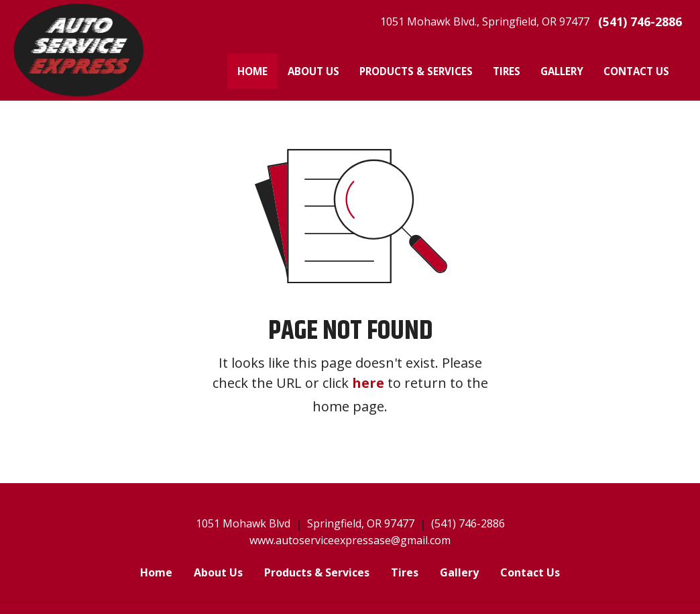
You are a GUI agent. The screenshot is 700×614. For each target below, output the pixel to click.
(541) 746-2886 (640, 21)
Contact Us (636, 71)
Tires (507, 71)
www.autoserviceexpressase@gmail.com (350, 540)
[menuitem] (252, 71)
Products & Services (416, 71)
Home (257, 68)
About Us (313, 71)
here (368, 383)
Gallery (562, 71)
